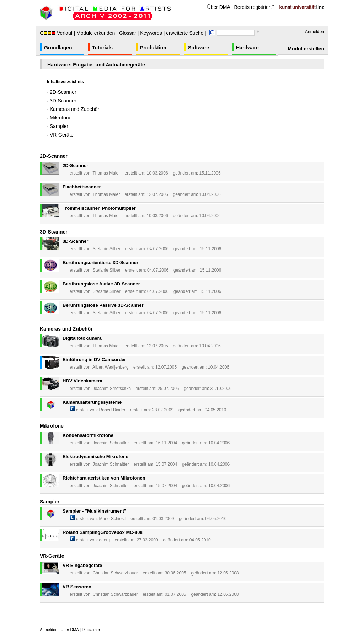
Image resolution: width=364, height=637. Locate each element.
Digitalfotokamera (82, 338)
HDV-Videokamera (82, 381)
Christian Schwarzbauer (115, 573)
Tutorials (102, 48)
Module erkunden (96, 33)
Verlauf (56, 33)
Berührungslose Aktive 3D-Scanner (101, 284)
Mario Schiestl (113, 519)
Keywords (151, 33)
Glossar (128, 33)
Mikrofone (59, 118)
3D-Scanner (62, 101)
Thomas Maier (106, 173)
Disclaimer (91, 630)
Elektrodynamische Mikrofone (95, 457)
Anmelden (315, 32)
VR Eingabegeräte (82, 565)
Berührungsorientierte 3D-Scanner (100, 263)
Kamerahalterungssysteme (92, 402)
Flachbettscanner (82, 187)
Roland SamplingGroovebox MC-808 (103, 532)
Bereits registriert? (255, 7)
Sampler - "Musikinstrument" (94, 511)
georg (105, 540)
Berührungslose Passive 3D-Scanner (103, 305)
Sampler (58, 126)
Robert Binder (112, 410)
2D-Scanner (62, 92)
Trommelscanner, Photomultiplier (99, 208)
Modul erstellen (306, 49)
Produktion (153, 48)
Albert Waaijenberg (111, 367)
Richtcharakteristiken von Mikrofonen (104, 478)
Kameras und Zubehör (73, 109)
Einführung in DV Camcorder (94, 360)
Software (199, 48)
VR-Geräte (60, 135)
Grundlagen (58, 48)
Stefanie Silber (107, 249)
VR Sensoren (77, 587)
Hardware (247, 48)
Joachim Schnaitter (111, 443)
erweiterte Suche (185, 33)
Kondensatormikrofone (88, 435)
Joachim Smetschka (112, 389)
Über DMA (219, 7)
